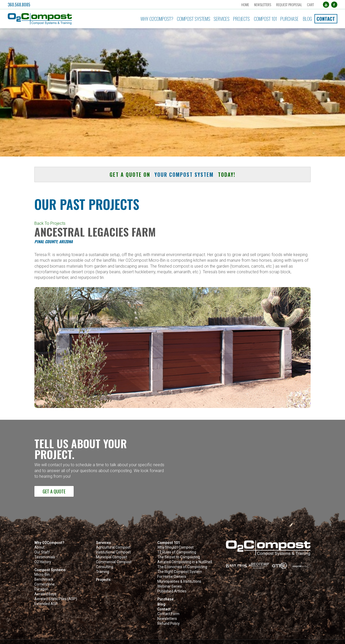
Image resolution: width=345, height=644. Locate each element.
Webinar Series (170, 586)
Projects (241, 19)
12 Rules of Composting (177, 552)
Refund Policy (169, 624)
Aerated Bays (45, 594)
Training (103, 572)
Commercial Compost (114, 562)
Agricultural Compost (113, 547)
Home (245, 4)
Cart (310, 4)
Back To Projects (50, 223)
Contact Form (168, 614)
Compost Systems (194, 19)
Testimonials (45, 557)
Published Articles (172, 591)
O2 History (43, 562)
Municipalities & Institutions (179, 582)
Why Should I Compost (175, 547)
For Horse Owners (172, 577)
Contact (326, 19)
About (39, 547)
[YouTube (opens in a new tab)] (326, 5)
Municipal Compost (112, 557)
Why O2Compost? (157, 19)
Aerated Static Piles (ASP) (56, 599)
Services (222, 19)
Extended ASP (46, 604)
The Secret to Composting (179, 557)
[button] (58, 19)
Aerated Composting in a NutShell (185, 562)
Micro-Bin (42, 575)
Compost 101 (265, 19)
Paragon (41, 589)
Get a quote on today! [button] (172, 174)
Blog (307, 19)
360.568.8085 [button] (19, 5)
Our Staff (42, 552)
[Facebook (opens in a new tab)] (334, 5)
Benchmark (44, 579)
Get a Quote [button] (54, 491)
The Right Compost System (180, 572)
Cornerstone (45, 584)
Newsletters (263, 4)
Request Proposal (289, 4)
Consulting (105, 567)
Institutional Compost (113, 552)
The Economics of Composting (182, 567)
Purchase (289, 19)
